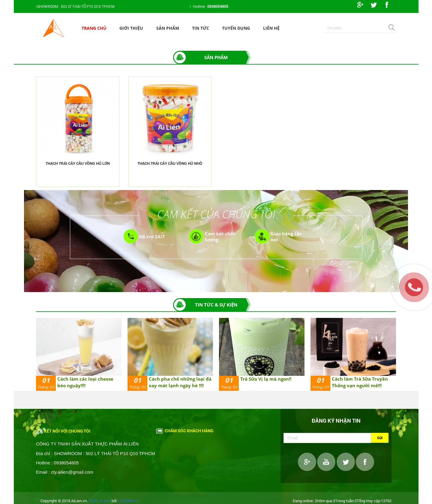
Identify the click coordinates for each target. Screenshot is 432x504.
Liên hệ (271, 28)
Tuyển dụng (236, 28)
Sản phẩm (168, 28)
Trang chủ (94, 28)
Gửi (380, 438)
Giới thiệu (131, 28)
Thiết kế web (100, 501)
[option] (79, 354)
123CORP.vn (128, 501)
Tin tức (201, 28)
